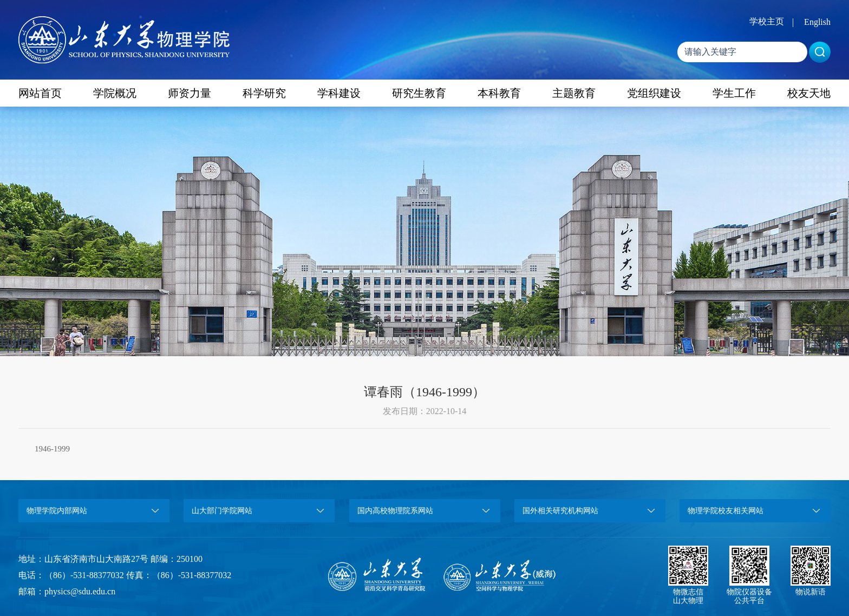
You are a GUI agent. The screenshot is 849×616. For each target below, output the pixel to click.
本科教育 (499, 93)
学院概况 (115, 93)
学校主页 (767, 21)
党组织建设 (654, 93)
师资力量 (190, 93)
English (817, 22)
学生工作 (734, 93)
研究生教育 (419, 93)
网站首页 (40, 93)
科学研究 (264, 93)
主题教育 (574, 93)
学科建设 (339, 93)
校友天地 (809, 93)
